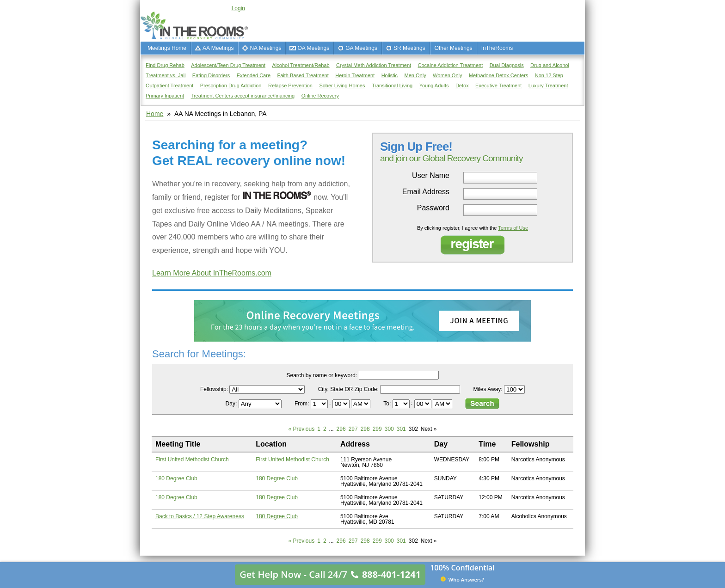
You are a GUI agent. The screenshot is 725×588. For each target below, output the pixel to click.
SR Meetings (409, 48)
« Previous (302, 429)
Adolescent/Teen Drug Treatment (228, 65)
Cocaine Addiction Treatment (451, 65)
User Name (431, 176)
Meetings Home (167, 48)
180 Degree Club (176, 478)
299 (377, 429)
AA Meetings (218, 48)
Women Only (447, 75)
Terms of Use (513, 228)
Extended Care (254, 75)
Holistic (390, 75)
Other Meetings (454, 48)
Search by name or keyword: (322, 375)
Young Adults (434, 86)
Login (238, 8)
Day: (232, 404)
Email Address (426, 192)
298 (365, 429)
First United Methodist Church (192, 459)
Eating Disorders (211, 75)
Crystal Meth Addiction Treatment (374, 65)
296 (341, 429)
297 (353, 429)
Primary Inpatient (165, 96)
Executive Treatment (498, 86)
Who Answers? (462, 579)
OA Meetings (313, 48)
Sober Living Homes (342, 86)
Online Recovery (320, 96)
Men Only (415, 75)
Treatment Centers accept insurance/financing (243, 96)
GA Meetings (361, 48)
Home (155, 114)
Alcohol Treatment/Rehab (301, 65)
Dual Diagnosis (507, 65)
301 (401, 429)
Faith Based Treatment (303, 75)
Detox (462, 86)
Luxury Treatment (548, 86)
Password (433, 208)
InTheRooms (497, 48)
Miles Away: (488, 389)
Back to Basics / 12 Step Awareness (200, 516)
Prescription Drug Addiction (231, 86)
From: (303, 404)
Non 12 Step (549, 75)
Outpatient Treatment (169, 86)
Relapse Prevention (290, 86)
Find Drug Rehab (165, 65)
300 (389, 429)
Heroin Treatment (355, 75)
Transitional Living (392, 86)
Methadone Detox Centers (498, 75)
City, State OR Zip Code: (348, 389)
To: (388, 404)
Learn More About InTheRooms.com (212, 273)
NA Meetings (265, 48)
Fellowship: (214, 389)
